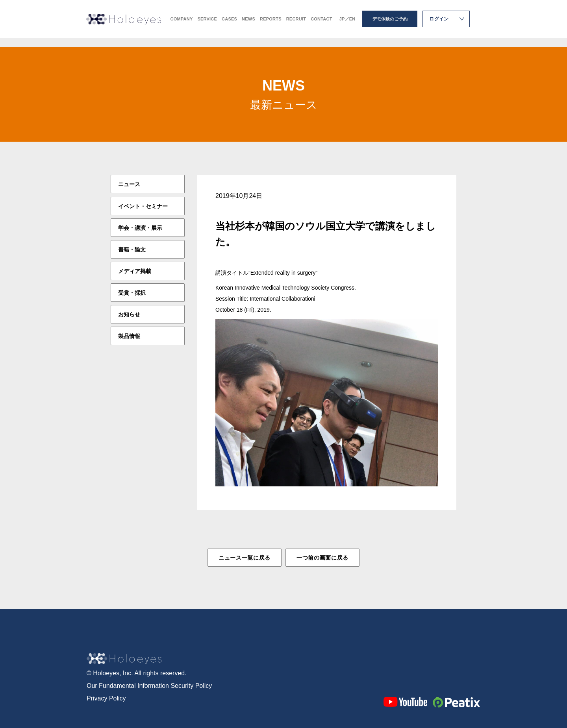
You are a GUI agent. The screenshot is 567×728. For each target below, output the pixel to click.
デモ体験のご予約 (390, 24)
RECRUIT (296, 24)
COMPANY (182, 24)
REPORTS (271, 24)
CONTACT (321, 24)
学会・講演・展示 (140, 227)
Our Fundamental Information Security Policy (149, 684)
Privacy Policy (106, 697)
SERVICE (207, 24)
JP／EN (347, 24)
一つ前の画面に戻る (322, 558)
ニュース (129, 184)
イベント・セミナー (143, 206)
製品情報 (129, 336)
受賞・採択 (132, 292)
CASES (229, 24)
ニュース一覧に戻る (245, 558)
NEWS (248, 24)
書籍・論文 (132, 249)
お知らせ (129, 314)
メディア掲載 (135, 271)
